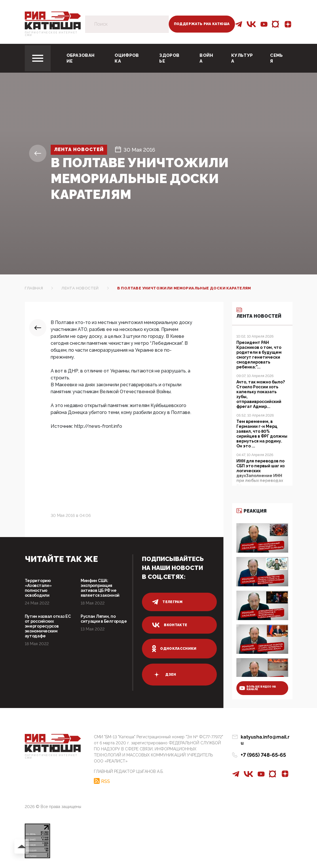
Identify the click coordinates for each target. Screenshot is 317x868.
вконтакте (170, 625)
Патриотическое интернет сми (51, 34)
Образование (81, 58)
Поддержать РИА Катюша (202, 24)
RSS (106, 781)
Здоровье (169, 58)
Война (206, 58)
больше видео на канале (258, 688)
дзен (164, 675)
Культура (242, 58)
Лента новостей (82, 150)
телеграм (167, 602)
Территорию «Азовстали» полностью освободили (38, 588)
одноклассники (174, 649)
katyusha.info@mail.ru (267, 737)
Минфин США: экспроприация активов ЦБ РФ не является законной (100, 588)
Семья (276, 58)
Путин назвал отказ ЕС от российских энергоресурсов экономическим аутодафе (48, 626)
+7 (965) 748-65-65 (263, 749)
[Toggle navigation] (38, 58)
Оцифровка (127, 58)
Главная (34, 288)
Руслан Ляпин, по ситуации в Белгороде (104, 619)
